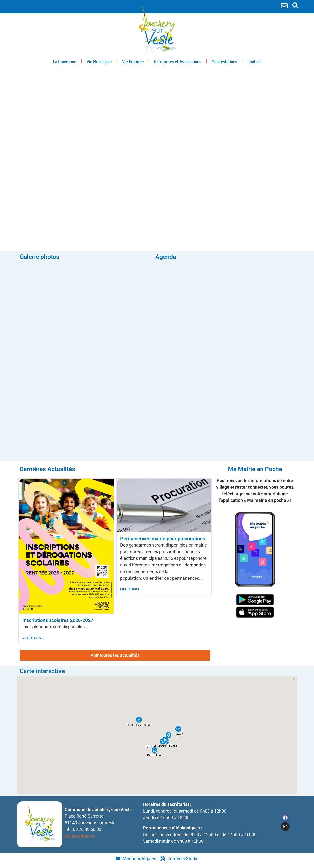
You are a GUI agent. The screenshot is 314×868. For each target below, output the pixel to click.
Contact (254, 61)
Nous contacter (80, 840)
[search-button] (295, 6)
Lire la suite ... (34, 641)
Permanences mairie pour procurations (163, 543)
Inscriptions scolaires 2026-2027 (58, 624)
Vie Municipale (99, 61)
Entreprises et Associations (178, 61)
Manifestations (224, 61)
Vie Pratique (133, 61)
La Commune (65, 61)
